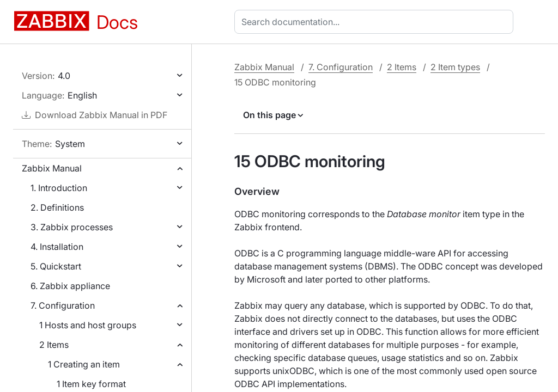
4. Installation (57, 247)
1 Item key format (91, 384)
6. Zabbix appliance (70, 286)
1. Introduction (59, 188)
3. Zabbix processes (72, 227)
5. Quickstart (56, 266)
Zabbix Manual (52, 168)
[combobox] (376, 22)
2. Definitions (57, 207)
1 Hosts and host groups (88, 325)
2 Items (54, 345)
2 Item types (455, 67)
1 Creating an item (84, 364)
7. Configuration (63, 305)
